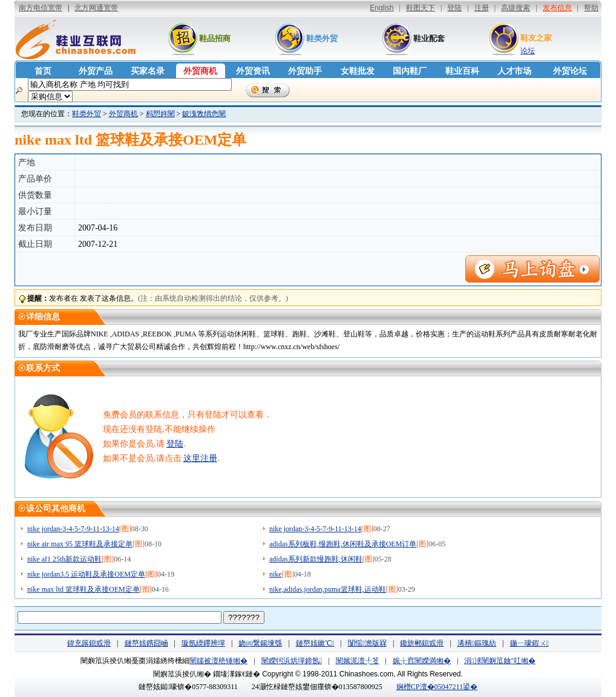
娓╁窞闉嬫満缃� (422, 661)
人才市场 (514, 71)
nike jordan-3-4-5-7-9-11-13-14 (73, 529)
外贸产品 (96, 71)
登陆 (175, 444)
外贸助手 (305, 71)
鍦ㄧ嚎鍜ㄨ (529, 643)
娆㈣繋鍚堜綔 (260, 643)
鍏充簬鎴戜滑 (89, 643)
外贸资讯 (253, 71)
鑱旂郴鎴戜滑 (422, 643)
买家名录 (148, 71)
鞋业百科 (462, 71)
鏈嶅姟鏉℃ (315, 643)
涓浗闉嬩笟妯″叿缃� (500, 661)
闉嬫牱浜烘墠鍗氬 (292, 661)
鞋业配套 (429, 38)
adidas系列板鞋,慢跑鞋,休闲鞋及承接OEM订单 (343, 544)
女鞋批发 (358, 71)
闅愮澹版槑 (367, 643)
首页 (43, 71)
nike (276, 574)
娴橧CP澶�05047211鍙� (437, 687)
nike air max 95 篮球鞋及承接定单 (80, 544)
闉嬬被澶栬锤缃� (218, 661)
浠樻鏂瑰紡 (477, 643)
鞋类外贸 (322, 38)
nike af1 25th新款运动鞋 (64, 559)
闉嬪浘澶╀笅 (358, 661)
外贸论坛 (570, 71)
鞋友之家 (536, 38)
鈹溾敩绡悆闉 (204, 114)
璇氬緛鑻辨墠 (203, 643)
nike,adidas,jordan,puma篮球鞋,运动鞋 (328, 589)
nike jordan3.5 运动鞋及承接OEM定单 (86, 574)
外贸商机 (200, 71)
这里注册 (200, 458)
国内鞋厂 (410, 71)
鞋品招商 (215, 38)
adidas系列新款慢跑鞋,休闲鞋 (316, 559)
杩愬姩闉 (160, 114)
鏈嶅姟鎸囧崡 (146, 643)
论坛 (528, 51)
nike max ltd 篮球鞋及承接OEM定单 (84, 589)
